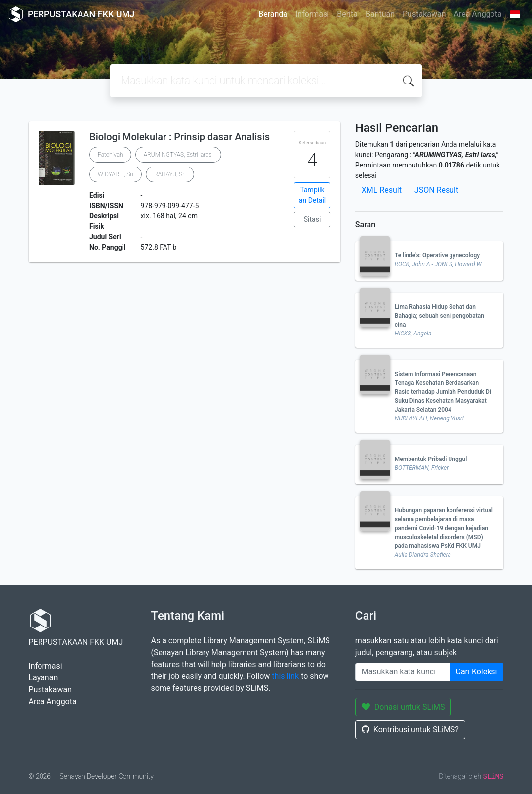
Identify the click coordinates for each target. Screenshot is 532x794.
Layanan (43, 678)
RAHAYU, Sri (170, 174)
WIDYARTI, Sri (116, 174)
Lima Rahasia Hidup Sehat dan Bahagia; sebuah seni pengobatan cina (439, 316)
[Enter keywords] (403, 672)
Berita (347, 14)
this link (285, 676)
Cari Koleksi (477, 672)
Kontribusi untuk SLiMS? (410, 730)
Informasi (312, 14)
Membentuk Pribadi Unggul (431, 459)
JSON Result (436, 190)
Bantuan (380, 14)
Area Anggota (478, 14)
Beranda (273, 14)
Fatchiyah (110, 155)
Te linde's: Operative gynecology (437, 255)
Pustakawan (424, 14)
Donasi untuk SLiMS (403, 707)
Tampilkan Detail (312, 195)
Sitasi (312, 219)
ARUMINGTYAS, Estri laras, (178, 155)
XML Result (382, 190)
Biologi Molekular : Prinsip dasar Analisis (180, 137)
